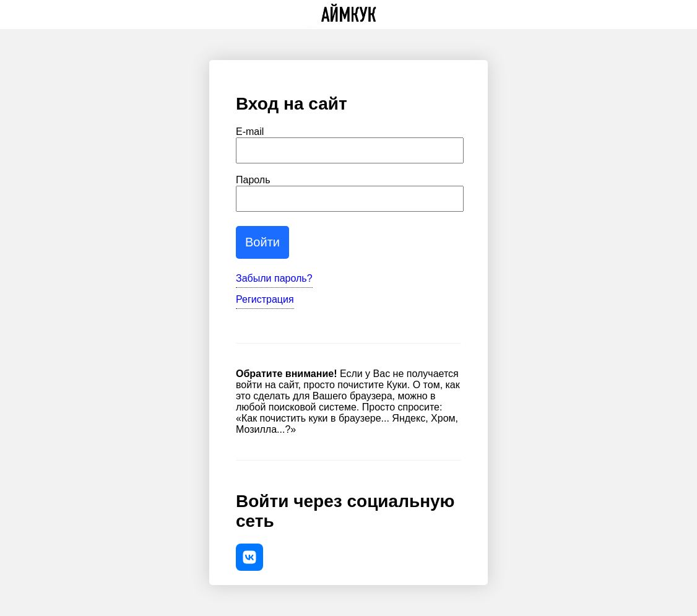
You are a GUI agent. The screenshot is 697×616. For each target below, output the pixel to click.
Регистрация (265, 299)
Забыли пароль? (274, 278)
